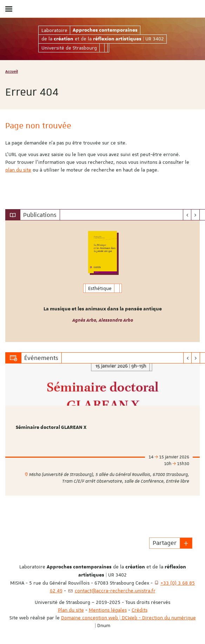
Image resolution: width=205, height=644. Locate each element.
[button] (186, 543)
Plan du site (71, 610)
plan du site (18, 170)
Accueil (12, 71)
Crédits (140, 610)
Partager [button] (165, 543)
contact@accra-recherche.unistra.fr (115, 591)
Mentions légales (108, 610)
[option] (102, 281)
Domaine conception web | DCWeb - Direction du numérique (128, 618)
